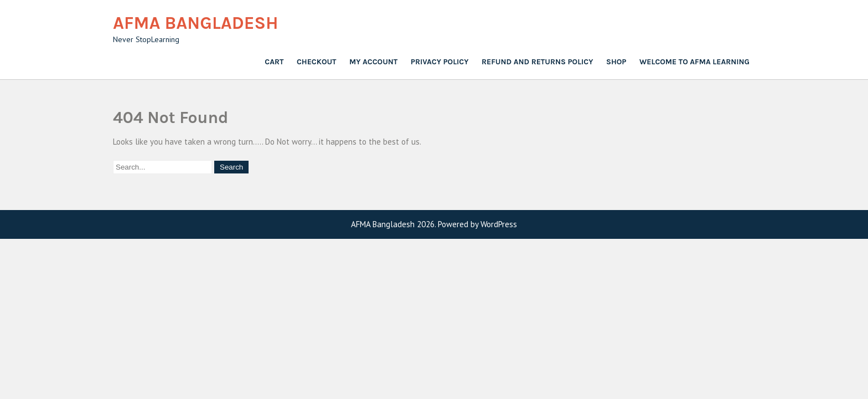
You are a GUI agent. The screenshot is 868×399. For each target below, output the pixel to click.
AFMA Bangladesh (196, 23)
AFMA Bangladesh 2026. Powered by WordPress (434, 224)
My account (373, 62)
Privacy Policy (440, 62)
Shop (616, 62)
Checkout (317, 62)
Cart (274, 62)
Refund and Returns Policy (537, 62)
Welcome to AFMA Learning (694, 62)
